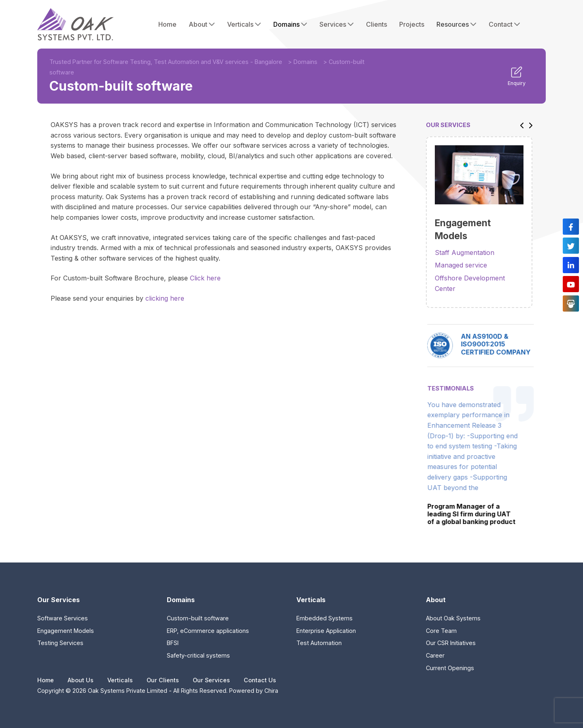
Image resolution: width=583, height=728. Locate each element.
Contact (504, 24)
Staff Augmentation (465, 253)
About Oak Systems (453, 618)
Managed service (461, 265)
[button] (520, 125)
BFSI (173, 643)
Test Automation (319, 643)
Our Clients (163, 680)
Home (167, 24)
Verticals (244, 24)
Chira (271, 691)
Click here (205, 278)
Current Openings (450, 668)
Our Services (211, 680)
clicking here (165, 298)
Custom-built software (198, 618)
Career (435, 655)
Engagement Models (66, 631)
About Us (81, 680)
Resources (456, 24)
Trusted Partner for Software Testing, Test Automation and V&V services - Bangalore (166, 62)
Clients (377, 24)
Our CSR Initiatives (451, 643)
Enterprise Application (326, 631)
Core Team (441, 631)
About (202, 24)
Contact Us (260, 680)
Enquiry (517, 76)
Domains (290, 24)
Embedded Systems (324, 618)
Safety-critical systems (198, 655)
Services (337, 24)
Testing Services (60, 643)
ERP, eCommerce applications (208, 631)
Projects (412, 24)
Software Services (63, 618)
